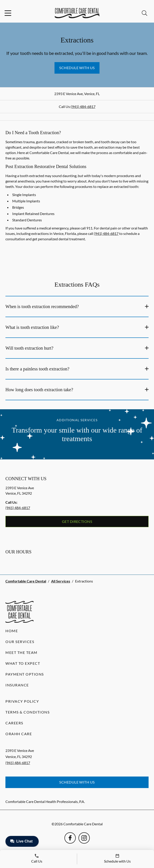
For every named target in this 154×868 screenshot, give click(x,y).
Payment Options (25, 674)
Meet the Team (21, 652)
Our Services (20, 642)
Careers (14, 723)
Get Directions (77, 521)
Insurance (17, 685)
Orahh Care (19, 734)
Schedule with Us (77, 68)
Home (12, 631)
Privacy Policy (22, 701)
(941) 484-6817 (83, 106)
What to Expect (23, 663)
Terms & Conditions (27, 712)
